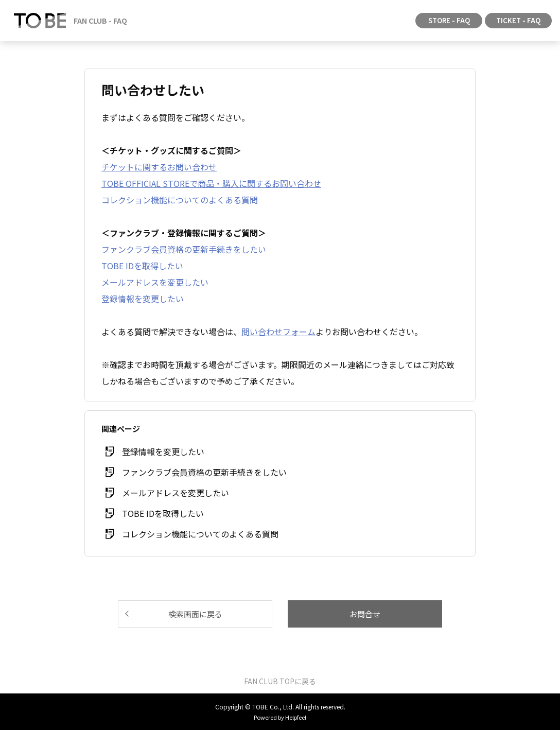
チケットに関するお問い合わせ (159, 167)
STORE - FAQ (449, 20)
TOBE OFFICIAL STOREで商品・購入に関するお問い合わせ (211, 183)
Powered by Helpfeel (280, 717)
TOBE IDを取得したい (142, 266)
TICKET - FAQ (518, 20)
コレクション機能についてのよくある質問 (180, 200)
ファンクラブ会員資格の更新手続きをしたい (184, 249)
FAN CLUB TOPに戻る (280, 681)
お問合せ (365, 614)
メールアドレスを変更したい (155, 282)
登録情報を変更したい (143, 299)
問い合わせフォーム (278, 332)
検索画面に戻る (195, 614)
